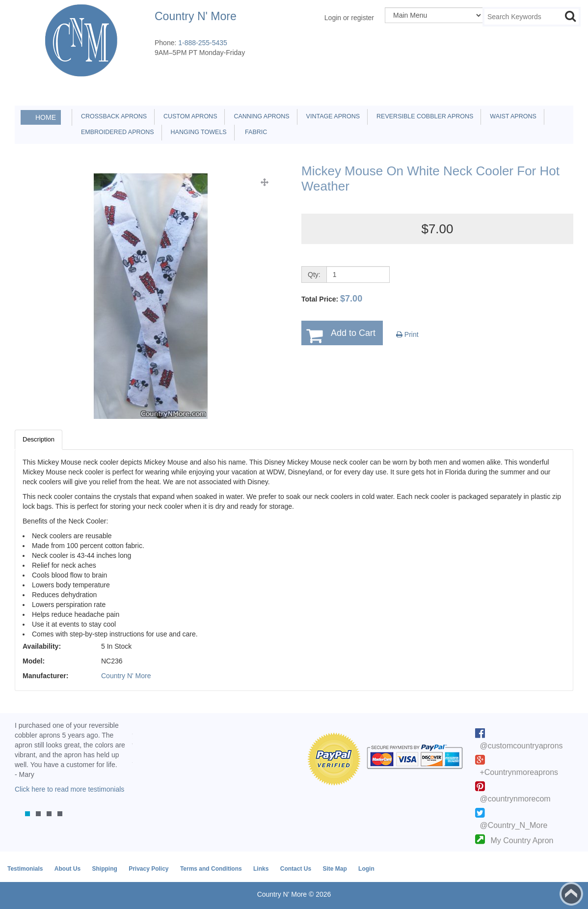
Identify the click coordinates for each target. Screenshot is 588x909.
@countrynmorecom (515, 799)
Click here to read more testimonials (69, 789)
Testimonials (25, 869)
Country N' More (126, 676)
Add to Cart (353, 333)
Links (261, 869)
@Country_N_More (513, 825)
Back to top (571, 894)
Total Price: (332, 299)
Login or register (349, 18)
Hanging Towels (197, 132)
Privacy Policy (148, 869)
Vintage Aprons (331, 116)
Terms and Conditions (211, 869)
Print (407, 334)
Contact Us (296, 869)
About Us (67, 869)
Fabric (254, 132)
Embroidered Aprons (116, 132)
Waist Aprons (511, 116)
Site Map (334, 869)
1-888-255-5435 (203, 43)
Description (39, 439)
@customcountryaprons (521, 746)
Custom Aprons (188, 116)
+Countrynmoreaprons (519, 772)
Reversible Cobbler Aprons (423, 116)
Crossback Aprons (112, 116)
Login (366, 869)
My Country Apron (522, 840)
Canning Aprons (260, 116)
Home (46, 117)
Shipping (104, 869)
